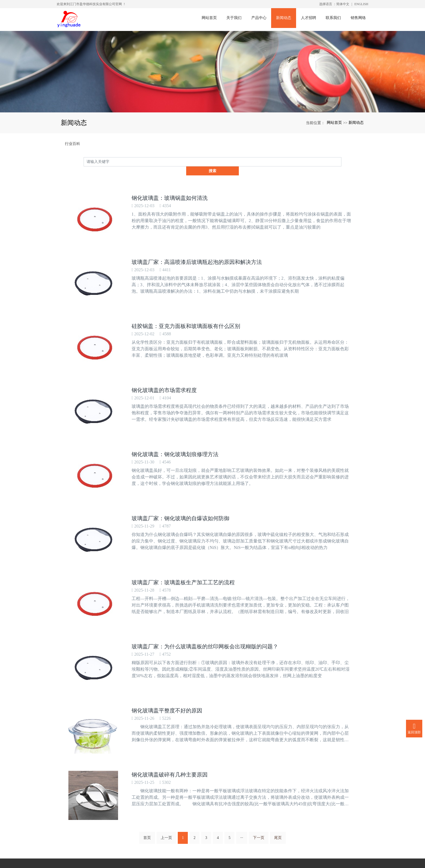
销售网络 (360, 19)
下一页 (259, 754)
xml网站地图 (250, 863)
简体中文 (343, 4)
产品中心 (260, 19)
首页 (147, 754)
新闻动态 (285, 19)
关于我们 (235, 19)
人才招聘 (310, 19)
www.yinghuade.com (190, 827)
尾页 (278, 754)
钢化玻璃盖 (192, 863)
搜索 (341, 162)
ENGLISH (361, 4)
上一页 (166, 754)
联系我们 (335, 19)
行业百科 (72, 144)
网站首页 (210, 19)
